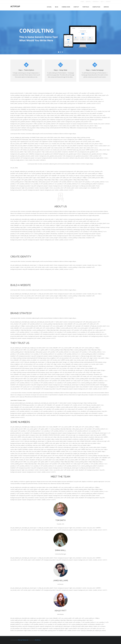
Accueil (49, 7)
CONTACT (108, 2)
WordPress (38, 640)
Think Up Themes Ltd (23, 640)
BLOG (102, 2)
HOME (82, 2)
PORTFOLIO (96, 2)
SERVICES (88, 2)
